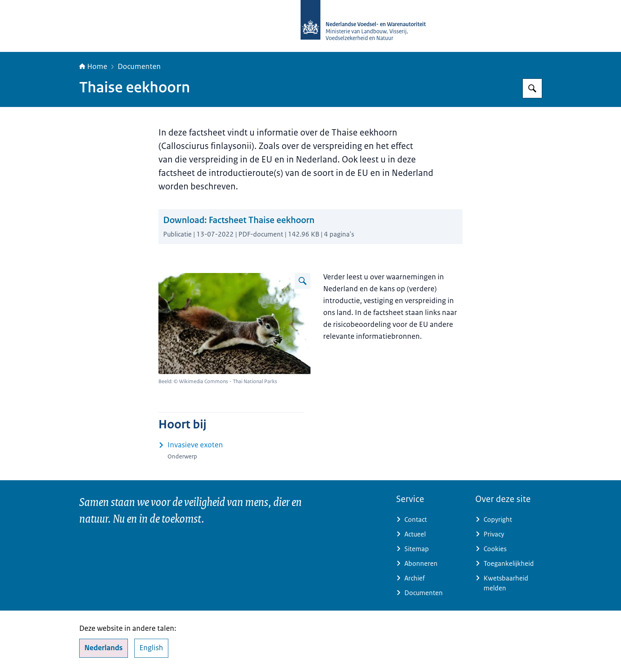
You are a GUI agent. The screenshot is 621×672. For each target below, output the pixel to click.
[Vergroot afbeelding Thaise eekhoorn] (303, 281)
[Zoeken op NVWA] (532, 88)
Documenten (139, 67)
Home (93, 67)
